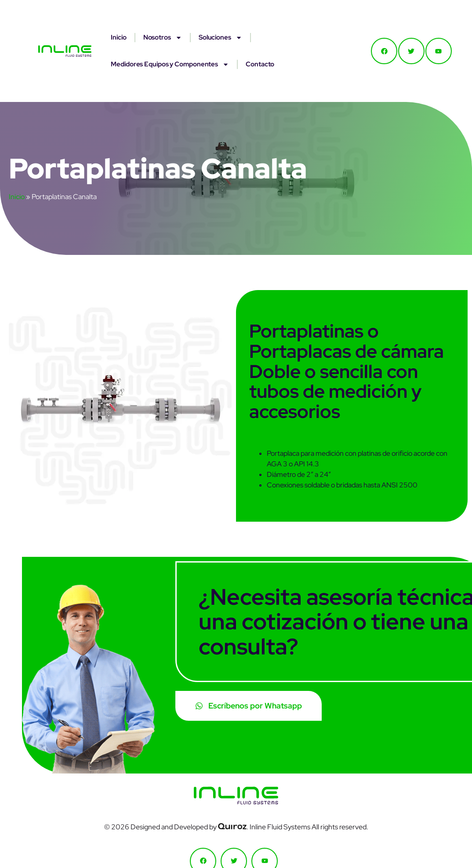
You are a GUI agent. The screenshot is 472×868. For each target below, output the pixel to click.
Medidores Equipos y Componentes (170, 64)
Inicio (118, 37)
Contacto (260, 64)
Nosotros (163, 38)
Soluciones (220, 38)
